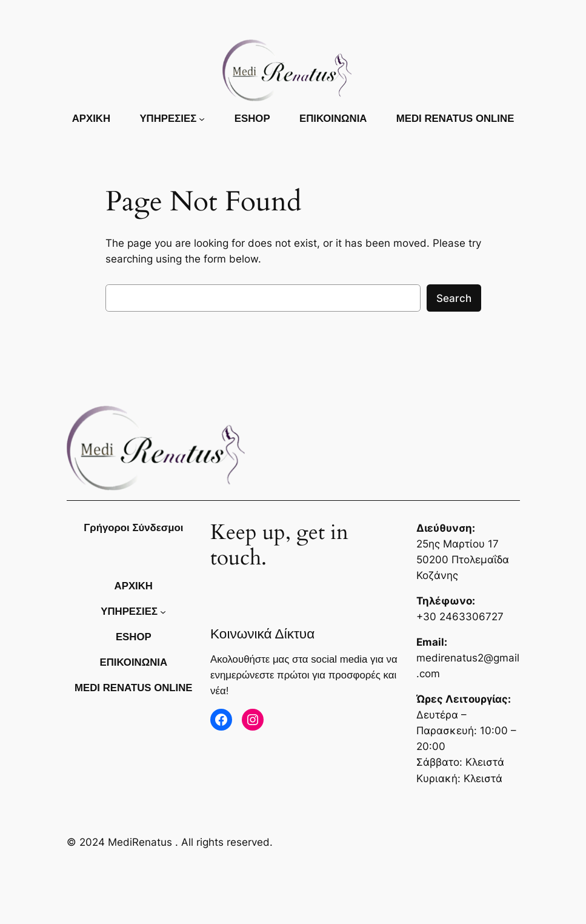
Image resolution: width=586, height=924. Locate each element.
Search (454, 298)
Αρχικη (91, 119)
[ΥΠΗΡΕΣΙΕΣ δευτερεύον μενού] (202, 119)
